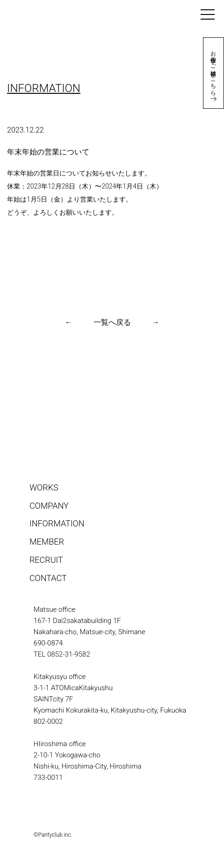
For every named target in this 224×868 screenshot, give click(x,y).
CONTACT (48, 578)
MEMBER (47, 542)
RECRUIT (46, 560)
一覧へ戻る (112, 322)
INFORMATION (57, 523)
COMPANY (49, 506)
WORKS (44, 487)
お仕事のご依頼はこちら (213, 73)
